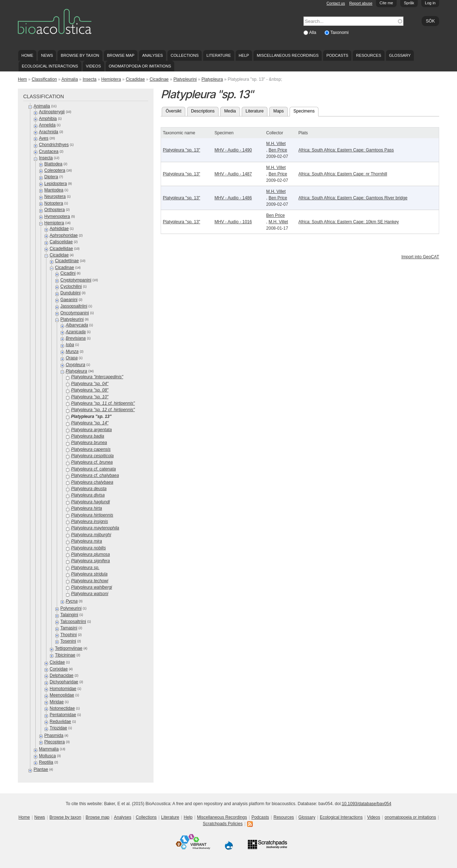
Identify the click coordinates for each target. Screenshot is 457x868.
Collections (185, 55)
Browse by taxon (80, 55)
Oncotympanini (75, 313)
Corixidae (59, 669)
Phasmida (54, 735)
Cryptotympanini (76, 280)
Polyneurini (71, 608)
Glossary (400, 55)
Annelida (47, 125)
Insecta (89, 79)
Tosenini (68, 641)
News (47, 55)
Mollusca (47, 756)
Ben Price (278, 150)
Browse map (121, 55)
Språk (409, 3)
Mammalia (49, 749)
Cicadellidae (61, 249)
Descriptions (203, 111)
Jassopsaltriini (74, 306)
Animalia (70, 79)
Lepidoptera (56, 184)
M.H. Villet (276, 144)
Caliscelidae (61, 242)
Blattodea (53, 164)
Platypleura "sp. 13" (182, 150)
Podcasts (337, 55)
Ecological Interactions (50, 66)
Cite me (386, 3)
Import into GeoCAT (420, 257)
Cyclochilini (71, 286)
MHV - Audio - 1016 (233, 222)
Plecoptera (54, 742)
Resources (368, 55)
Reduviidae (60, 722)
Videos (94, 66)
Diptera (51, 177)
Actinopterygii (52, 112)
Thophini (69, 635)
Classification (44, 79)
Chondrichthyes (54, 145)
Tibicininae (65, 655)
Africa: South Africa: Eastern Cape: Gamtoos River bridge (353, 198)
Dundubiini (71, 293)
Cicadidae (135, 79)
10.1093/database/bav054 (366, 804)
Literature (219, 55)
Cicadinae (159, 79)
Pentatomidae (63, 715)
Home (27, 55)
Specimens (306, 110)
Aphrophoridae (64, 235)
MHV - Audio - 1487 (233, 174)
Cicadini (68, 273)
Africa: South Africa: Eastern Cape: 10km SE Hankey (349, 222)
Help (244, 55)
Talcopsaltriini (73, 622)
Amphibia (48, 119)
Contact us (336, 3)
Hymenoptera (57, 216)
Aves (44, 138)
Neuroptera (55, 196)
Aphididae (59, 229)
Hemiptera (111, 79)
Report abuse (361, 3)
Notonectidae (62, 708)
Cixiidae (57, 662)
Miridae (57, 702)
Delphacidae (62, 675)
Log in (430, 3)
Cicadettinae (67, 261)
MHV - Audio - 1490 (233, 150)
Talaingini (69, 615)
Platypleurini (185, 79)
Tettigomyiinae (69, 648)
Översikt (174, 111)
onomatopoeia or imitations (140, 66)
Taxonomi (339, 33)
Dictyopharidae (64, 682)
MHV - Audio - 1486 (233, 198)
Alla (313, 33)
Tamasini (69, 628)
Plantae (41, 769)
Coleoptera (55, 170)
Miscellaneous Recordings (288, 55)
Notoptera (54, 203)
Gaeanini (69, 300)
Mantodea (54, 190)
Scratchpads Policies (223, 824)
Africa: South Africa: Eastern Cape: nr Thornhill (343, 174)
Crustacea (49, 151)
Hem (22, 79)
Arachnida (49, 132)
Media (230, 111)
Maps (278, 111)
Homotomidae (63, 689)
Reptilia (46, 762)
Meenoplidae (62, 695)
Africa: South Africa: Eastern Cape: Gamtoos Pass (346, 150)
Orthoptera (54, 210)
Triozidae (58, 728)
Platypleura (212, 79)
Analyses (152, 55)
